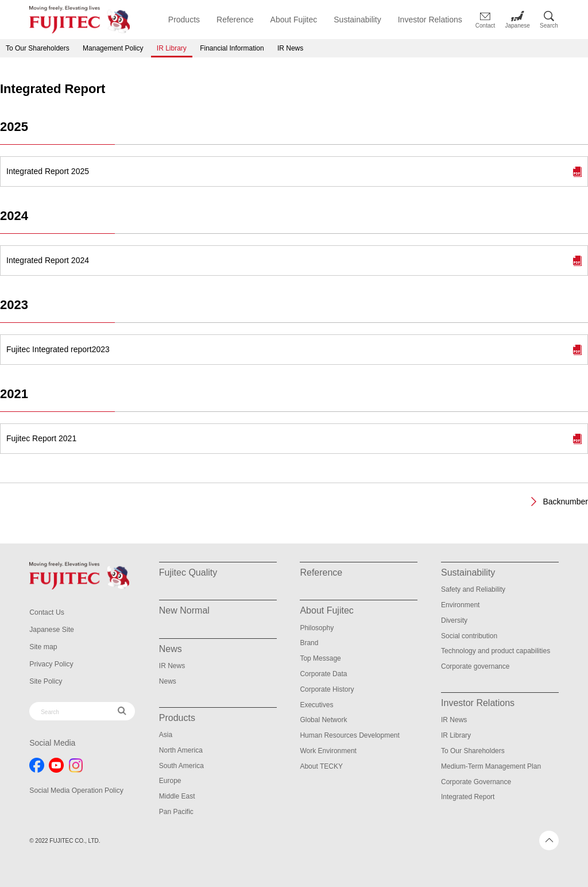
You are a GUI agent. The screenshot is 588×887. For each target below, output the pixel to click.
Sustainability (357, 20)
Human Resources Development (349, 735)
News (168, 681)
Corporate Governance (476, 782)
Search (549, 26)
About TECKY (321, 766)
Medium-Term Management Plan (491, 766)
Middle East (177, 796)
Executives (316, 705)
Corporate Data (323, 674)
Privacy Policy (51, 664)
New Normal (184, 610)
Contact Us (46, 612)
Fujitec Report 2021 (41, 438)
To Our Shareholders (38, 48)
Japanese (518, 26)
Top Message (320, 658)
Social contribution (469, 636)
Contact (485, 26)
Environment (460, 605)
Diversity (454, 620)
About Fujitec (294, 20)
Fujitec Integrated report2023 (58, 349)
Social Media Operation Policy (75, 790)
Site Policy (45, 681)
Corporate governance (475, 666)
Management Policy (113, 48)
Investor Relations (430, 20)
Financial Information (232, 48)
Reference (235, 20)
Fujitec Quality (188, 572)
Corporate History (327, 689)
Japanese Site (51, 630)
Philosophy (317, 628)
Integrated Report (468, 797)
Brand (309, 643)
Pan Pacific (176, 812)
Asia (166, 735)
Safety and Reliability (473, 589)
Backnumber (565, 502)
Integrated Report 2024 (48, 260)
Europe (170, 781)
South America (181, 766)
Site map (43, 647)
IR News (290, 48)
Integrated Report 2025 (48, 171)
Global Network (323, 720)
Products (184, 20)
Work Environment (328, 751)
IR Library (172, 48)
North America (181, 750)
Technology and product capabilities (496, 651)
